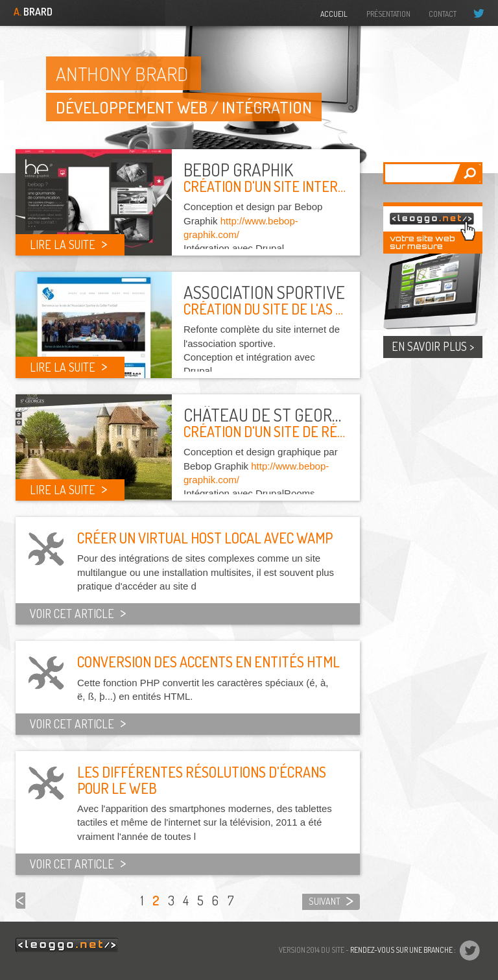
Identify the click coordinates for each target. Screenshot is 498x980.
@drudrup (484, 13)
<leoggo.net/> (67, 945)
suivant (325, 901)
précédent (20, 901)
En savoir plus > (433, 346)
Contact (443, 14)
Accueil (334, 14)
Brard (33, 12)
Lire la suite (63, 245)
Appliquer (467, 173)
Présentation (388, 14)
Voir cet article (72, 614)
